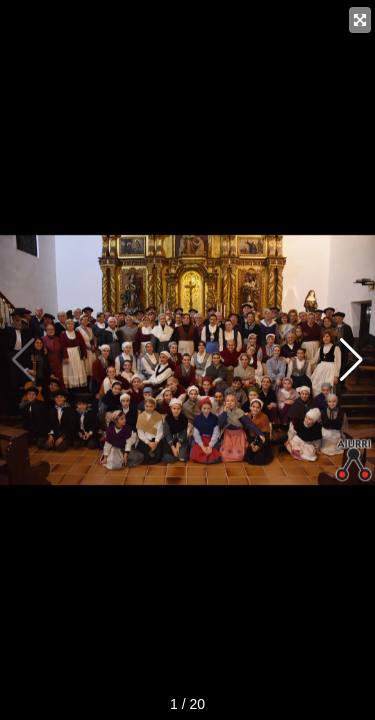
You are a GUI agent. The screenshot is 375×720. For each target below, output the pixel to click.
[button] (351, 360)
